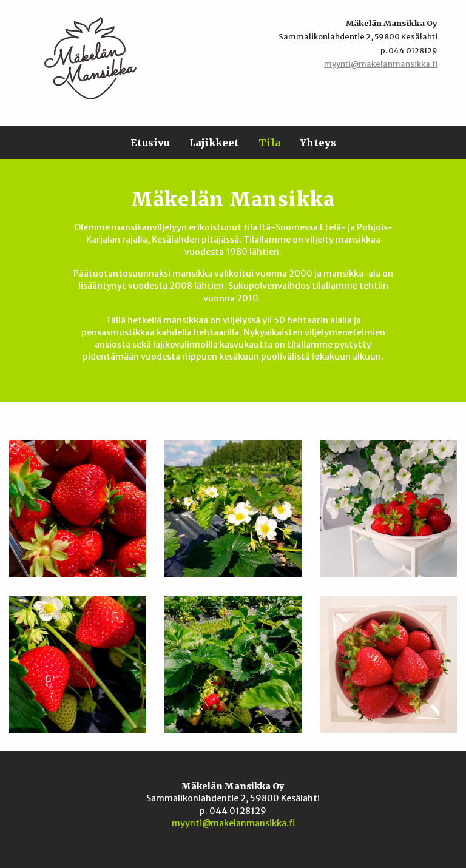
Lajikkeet (214, 143)
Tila (269, 143)
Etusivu (150, 143)
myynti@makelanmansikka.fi (381, 64)
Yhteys (318, 143)
